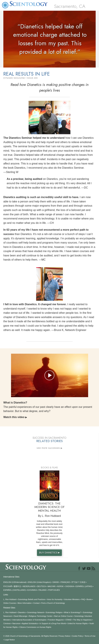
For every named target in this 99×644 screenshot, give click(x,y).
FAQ (83, 599)
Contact (36, 603)
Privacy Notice (64, 636)
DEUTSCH (41, 586)
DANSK (56, 582)
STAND (68, 620)
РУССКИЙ (8, 586)
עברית (75, 582)
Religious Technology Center (41, 616)
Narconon (16, 623)
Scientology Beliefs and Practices (32, 599)
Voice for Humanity (55, 599)
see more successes (50, 448)
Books (89, 599)
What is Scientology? (73, 612)
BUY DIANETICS (50, 553)
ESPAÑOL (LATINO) (84, 586)
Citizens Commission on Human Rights (35, 627)
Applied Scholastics (30, 623)
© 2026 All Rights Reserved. (31, 636)
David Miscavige (21, 616)
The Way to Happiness (82, 620)
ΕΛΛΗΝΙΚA (32, 590)
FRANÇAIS (65, 582)
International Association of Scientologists (29, 620)
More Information (25, 603)
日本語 (83, 582)
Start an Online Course (63, 616)
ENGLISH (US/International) (15, 582)
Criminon (7, 623)
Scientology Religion (54, 612)
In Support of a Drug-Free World (53, 623)
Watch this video (15, 417)
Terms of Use (90, 636)
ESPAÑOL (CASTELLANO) (15, 590)
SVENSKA (69, 586)
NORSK (60, 586)
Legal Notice (10, 640)
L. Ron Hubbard (10, 599)
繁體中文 (17, 586)
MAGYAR (51, 586)
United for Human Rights (77, 623)
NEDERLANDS (29, 586)
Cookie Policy (77, 636)
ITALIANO (42, 590)
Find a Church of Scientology (53, 603)
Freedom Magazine (56, 620)
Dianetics (22, 612)
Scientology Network (36, 612)
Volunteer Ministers (72, 599)
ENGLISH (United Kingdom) (40, 582)
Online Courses (10, 603)
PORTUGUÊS (54, 590)
